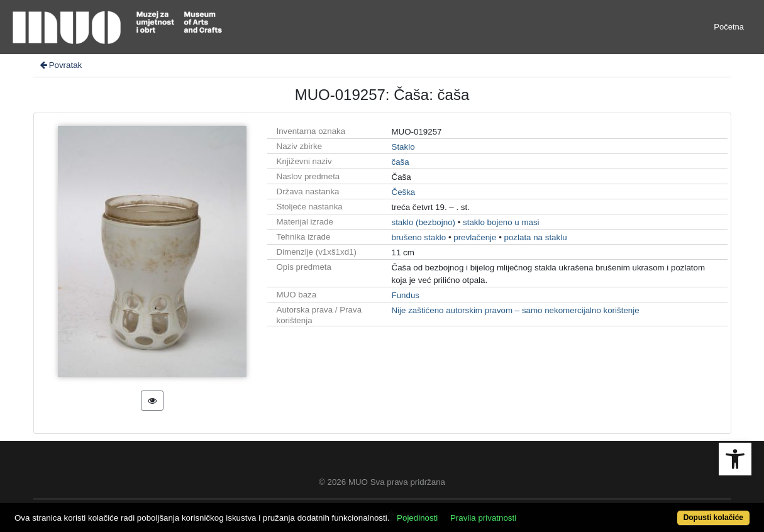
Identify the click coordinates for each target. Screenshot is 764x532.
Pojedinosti (417, 518)
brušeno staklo (419, 237)
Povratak (60, 65)
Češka (404, 192)
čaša (401, 162)
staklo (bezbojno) (424, 222)
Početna (729, 27)
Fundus (406, 295)
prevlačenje (475, 237)
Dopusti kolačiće (713, 518)
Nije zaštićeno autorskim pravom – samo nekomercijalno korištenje (516, 310)
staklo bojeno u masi (501, 222)
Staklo (403, 147)
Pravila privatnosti (483, 518)
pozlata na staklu (536, 237)
